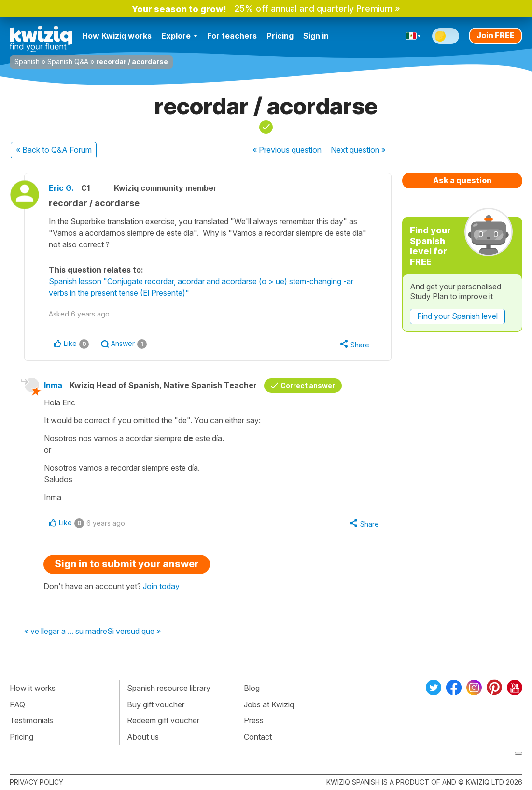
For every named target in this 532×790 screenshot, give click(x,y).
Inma (53, 385)
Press (254, 720)
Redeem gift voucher (163, 720)
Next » (358, 150)
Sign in (316, 36)
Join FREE (496, 35)
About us (143, 737)
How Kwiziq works (117, 36)
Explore (179, 36)
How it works (33, 688)
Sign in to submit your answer (127, 564)
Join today (161, 586)
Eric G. (61, 188)
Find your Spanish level (457, 316)
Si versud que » (134, 632)
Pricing (280, 36)
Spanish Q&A (68, 62)
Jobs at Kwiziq (269, 704)
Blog (252, 688)
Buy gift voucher (156, 704)
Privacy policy (36, 782)
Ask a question (462, 180)
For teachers (232, 36)
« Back (54, 150)
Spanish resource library (169, 688)
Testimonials (31, 720)
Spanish (27, 62)
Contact (258, 737)
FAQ (17, 704)
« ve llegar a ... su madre (66, 632)
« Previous (287, 150)
